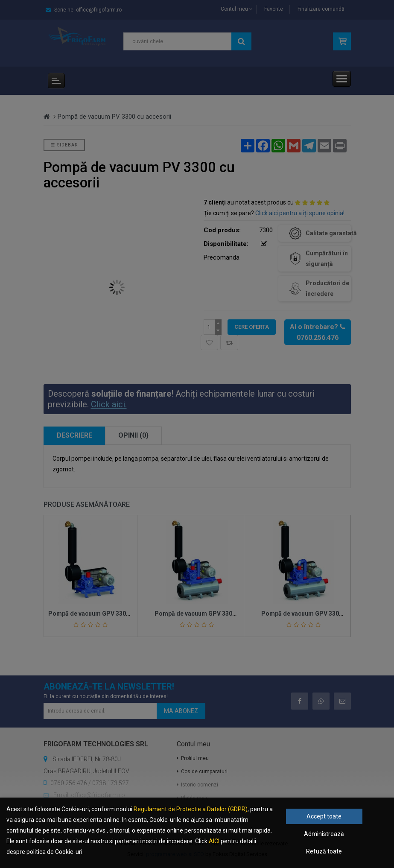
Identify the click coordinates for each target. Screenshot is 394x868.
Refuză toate (324, 851)
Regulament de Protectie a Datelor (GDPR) (191, 809)
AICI (214, 841)
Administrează (324, 834)
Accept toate (324, 816)
